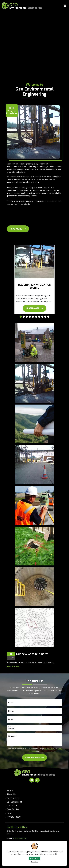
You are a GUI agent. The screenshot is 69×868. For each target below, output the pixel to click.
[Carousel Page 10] (48, 317)
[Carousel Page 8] (42, 317)
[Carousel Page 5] (33, 317)
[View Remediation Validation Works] (35, 308)
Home (10, 791)
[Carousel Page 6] (36, 317)
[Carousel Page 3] (27, 317)
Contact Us (12, 806)
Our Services (13, 798)
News (9, 813)
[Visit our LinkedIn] (37, 780)
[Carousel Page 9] (45, 317)
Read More (35, 862)
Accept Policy (35, 858)
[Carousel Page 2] (24, 317)
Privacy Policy (49, 749)
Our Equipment (14, 802)
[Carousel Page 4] (30, 317)
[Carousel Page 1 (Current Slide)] (21, 317)
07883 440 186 (20, 838)
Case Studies (13, 809)
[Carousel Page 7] (39, 317)
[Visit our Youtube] (32, 780)
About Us (11, 794)
